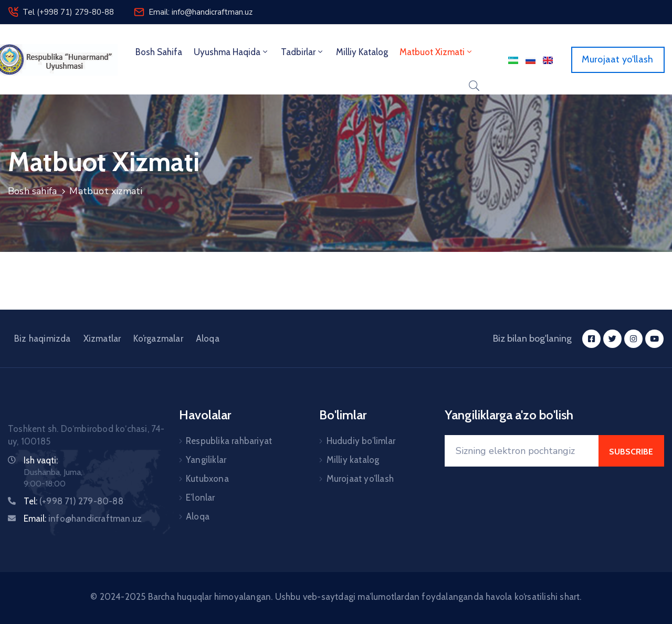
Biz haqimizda (43, 339)
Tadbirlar (303, 52)
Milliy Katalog (362, 52)
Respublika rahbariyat (229, 441)
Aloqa (208, 339)
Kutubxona (207, 479)
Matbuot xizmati (437, 52)
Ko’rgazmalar (158, 339)
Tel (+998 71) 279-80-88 (68, 12)
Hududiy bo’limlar (361, 441)
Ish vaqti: (41, 460)
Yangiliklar (206, 460)
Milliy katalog (353, 460)
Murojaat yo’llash (360, 479)
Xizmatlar (102, 339)
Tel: (73, 501)
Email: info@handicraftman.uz (201, 12)
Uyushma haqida (232, 52)
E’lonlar (201, 498)
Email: (83, 519)
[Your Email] (522, 451)
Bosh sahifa (159, 52)
